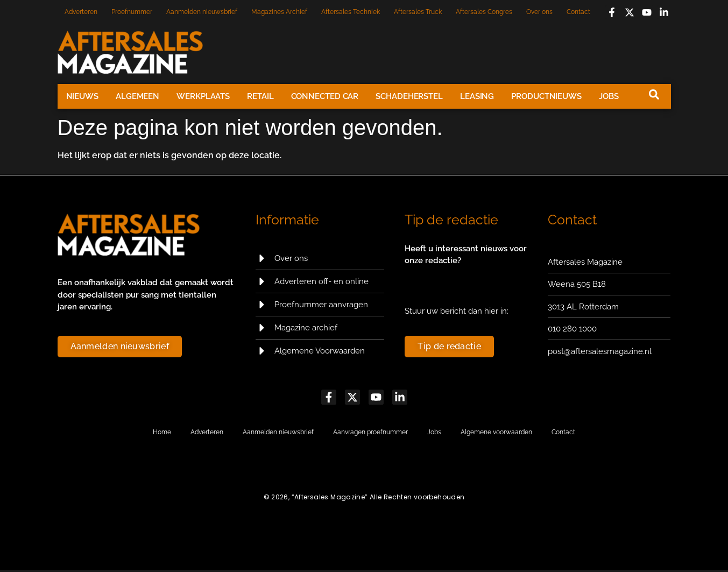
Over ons (539, 12)
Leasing (477, 96)
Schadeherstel (409, 96)
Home (162, 434)
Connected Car (325, 96)
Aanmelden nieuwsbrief (202, 12)
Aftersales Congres (484, 12)
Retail (260, 96)
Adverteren (81, 12)
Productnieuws (546, 96)
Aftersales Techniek (351, 12)
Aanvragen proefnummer (370, 434)
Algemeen (137, 96)
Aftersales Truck (418, 12)
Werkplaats (203, 96)
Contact (578, 12)
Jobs (609, 96)
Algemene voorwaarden (496, 434)
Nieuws (82, 96)
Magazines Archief (279, 12)
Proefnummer (132, 12)
